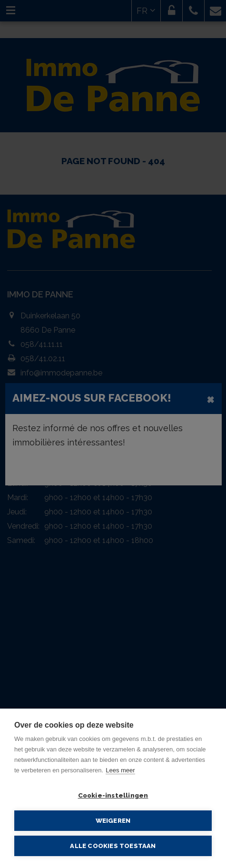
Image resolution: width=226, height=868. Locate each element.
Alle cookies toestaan (113, 846)
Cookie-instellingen (113, 795)
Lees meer (120, 770)
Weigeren (113, 820)
